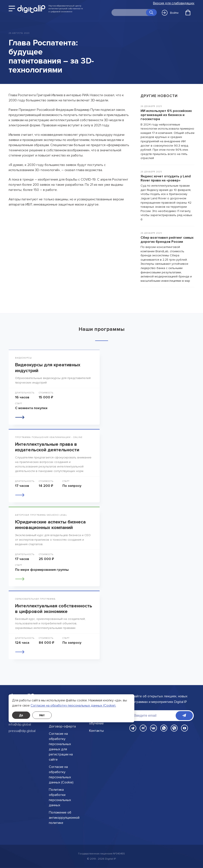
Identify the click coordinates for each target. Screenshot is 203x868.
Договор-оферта (62, 726)
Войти (170, 13)
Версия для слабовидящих (174, 3)
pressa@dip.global (22, 731)
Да (21, 715)
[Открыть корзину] (188, 12)
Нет (42, 715)
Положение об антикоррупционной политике (64, 818)
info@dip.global (20, 724)
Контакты (96, 731)
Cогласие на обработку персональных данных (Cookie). (73, 706)
